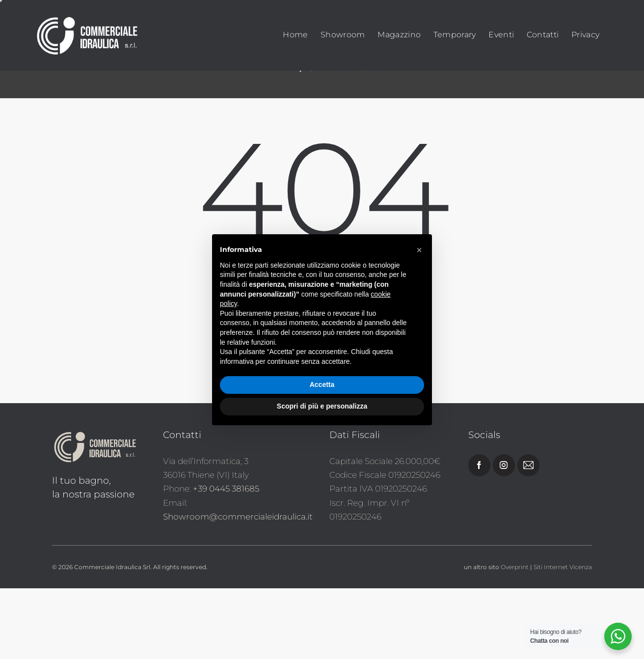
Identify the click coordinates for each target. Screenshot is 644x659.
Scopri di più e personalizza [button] (322, 406)
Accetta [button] (322, 384)
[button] (419, 250)
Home (281, 139)
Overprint (515, 638)
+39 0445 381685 (226, 560)
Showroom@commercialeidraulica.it (238, 587)
